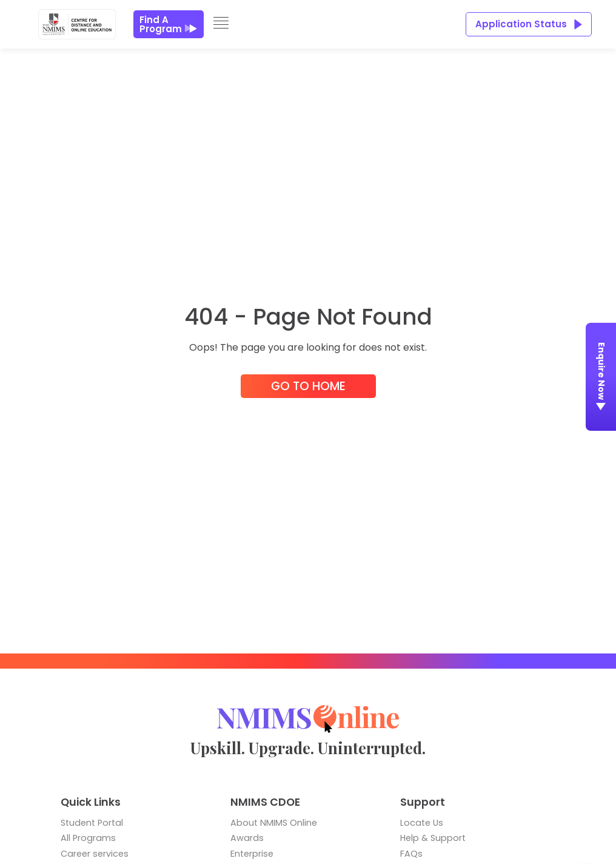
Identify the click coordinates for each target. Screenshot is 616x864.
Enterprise (252, 854)
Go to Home (308, 386)
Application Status (529, 24)
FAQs (411, 854)
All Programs (88, 838)
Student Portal (92, 823)
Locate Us (422, 823)
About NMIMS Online (274, 823)
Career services (95, 854)
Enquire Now (601, 379)
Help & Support (433, 838)
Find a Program (169, 24)
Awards (247, 838)
